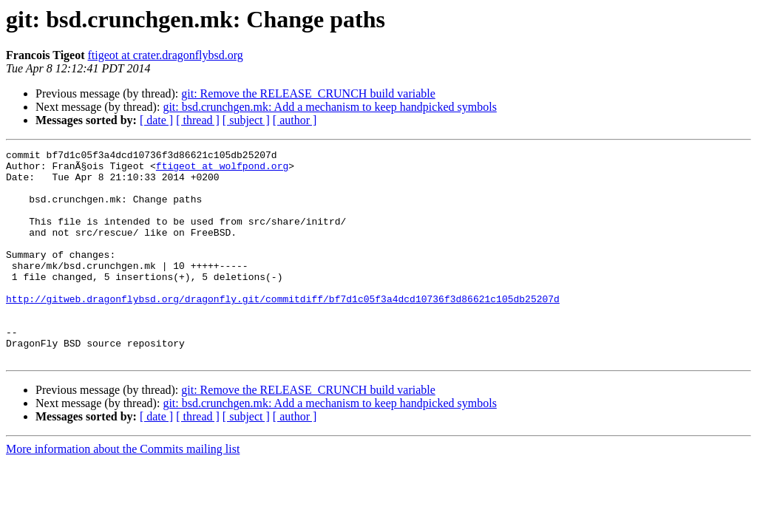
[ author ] (295, 120)
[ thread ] (198, 120)
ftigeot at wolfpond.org (222, 170)
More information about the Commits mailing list (123, 491)
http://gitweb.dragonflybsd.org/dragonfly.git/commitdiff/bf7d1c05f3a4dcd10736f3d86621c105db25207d (283, 330)
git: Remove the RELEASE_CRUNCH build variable (308, 93)
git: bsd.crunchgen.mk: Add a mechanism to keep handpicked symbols (329, 107)
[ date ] (156, 120)
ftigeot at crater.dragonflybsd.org (166, 55)
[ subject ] (246, 120)
